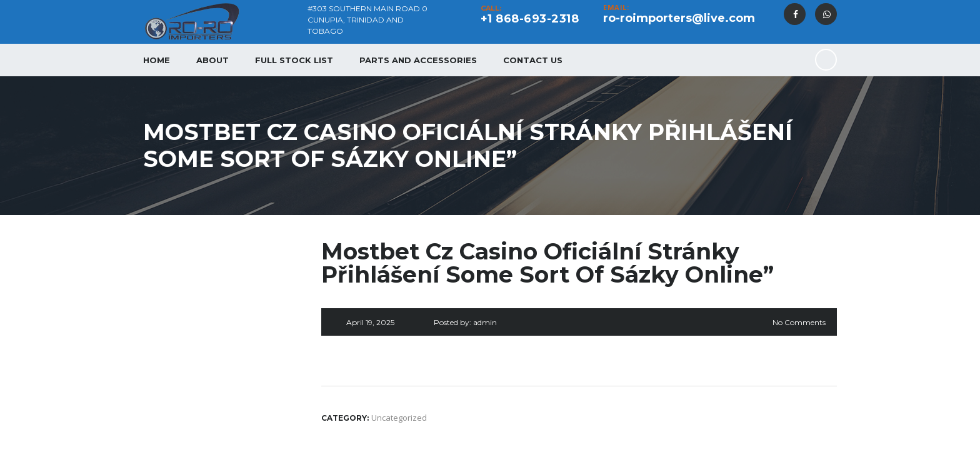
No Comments (799, 322)
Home (157, 60)
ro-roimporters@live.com (679, 18)
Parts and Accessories (418, 60)
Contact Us (533, 60)
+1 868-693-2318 (530, 19)
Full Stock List (294, 60)
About (212, 60)
